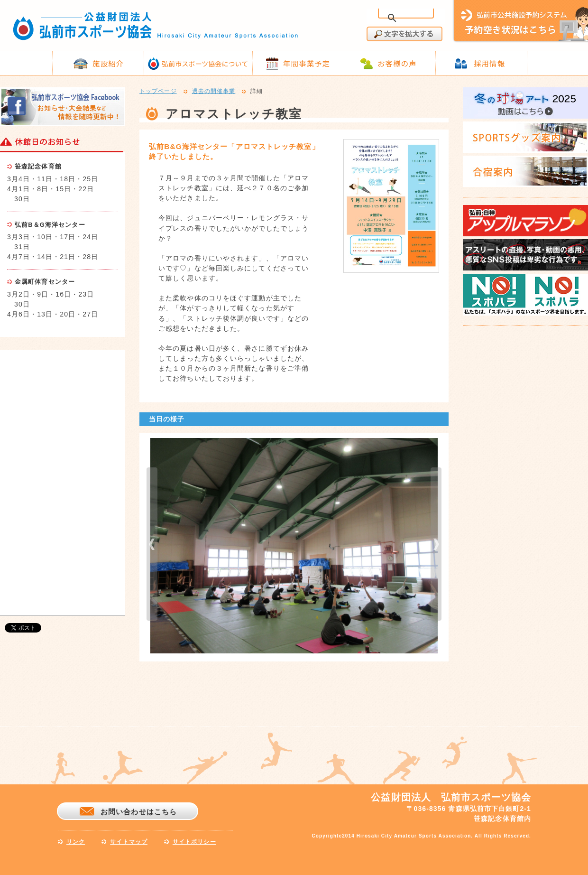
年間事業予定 (307, 63)
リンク (76, 842)
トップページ (158, 92)
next (436, 544)
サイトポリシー (194, 842)
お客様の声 (397, 63)
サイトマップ (129, 842)
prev (152, 544)
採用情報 (489, 63)
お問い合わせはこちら (139, 812)
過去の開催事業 (214, 92)
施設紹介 (108, 63)
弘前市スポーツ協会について (205, 64)
